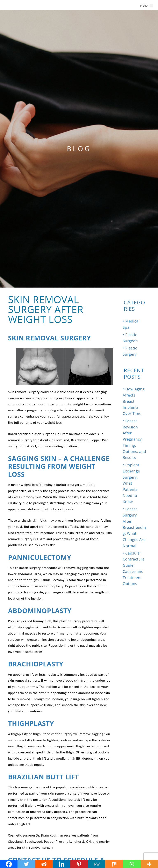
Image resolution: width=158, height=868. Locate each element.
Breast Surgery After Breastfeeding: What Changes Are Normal (134, 527)
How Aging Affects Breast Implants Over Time (134, 401)
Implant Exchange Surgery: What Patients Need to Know (131, 483)
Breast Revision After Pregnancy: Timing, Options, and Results (135, 439)
